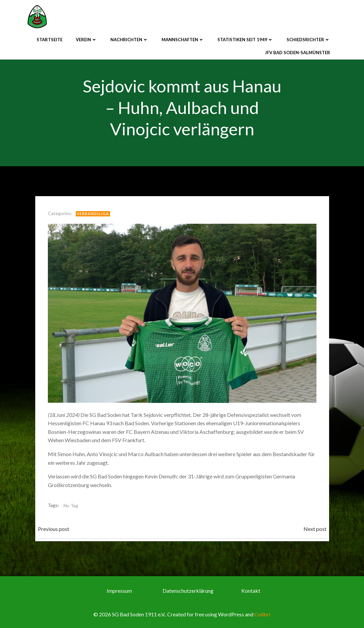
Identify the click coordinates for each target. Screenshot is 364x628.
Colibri (262, 614)
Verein (86, 40)
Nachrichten (129, 40)
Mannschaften (183, 40)
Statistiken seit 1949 (245, 40)
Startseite (50, 40)
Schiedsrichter (308, 40)
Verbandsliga (93, 214)
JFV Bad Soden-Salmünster (298, 53)
